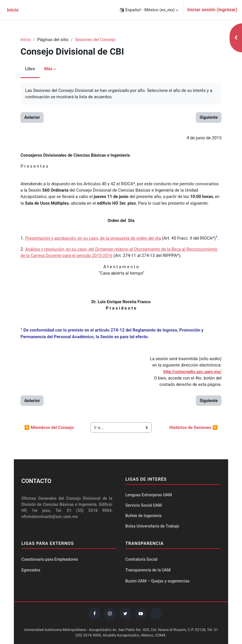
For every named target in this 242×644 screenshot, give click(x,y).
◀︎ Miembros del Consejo (49, 428)
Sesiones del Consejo (95, 40)
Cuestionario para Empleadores (50, 559)
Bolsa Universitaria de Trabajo (152, 526)
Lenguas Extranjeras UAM (149, 495)
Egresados (31, 570)
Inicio (26, 40)
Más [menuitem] (48, 69)
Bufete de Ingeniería (144, 516)
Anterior (32, 117)
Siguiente (209, 117)
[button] (149, 10)
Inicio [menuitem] (13, 10)
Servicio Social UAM (144, 505)
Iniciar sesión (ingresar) (212, 10)
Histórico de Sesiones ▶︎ (193, 428)
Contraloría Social (141, 559)
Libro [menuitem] (30, 69)
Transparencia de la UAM (148, 570)
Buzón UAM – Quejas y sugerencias (157, 581)
